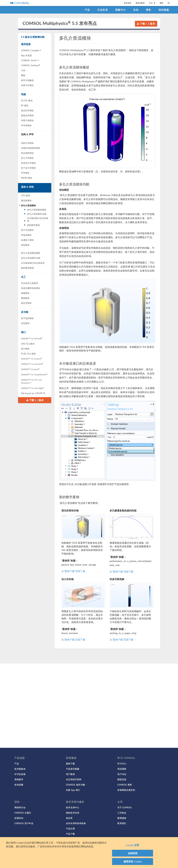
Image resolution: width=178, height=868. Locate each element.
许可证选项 (20, 774)
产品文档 (70, 828)
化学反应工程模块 (30, 283)
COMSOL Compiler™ (31, 50)
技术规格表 (20, 769)
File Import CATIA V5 (33, 393)
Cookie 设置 (133, 845)
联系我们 (122, 823)
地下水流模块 (27, 230)
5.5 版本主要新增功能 (33, 37)
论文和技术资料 (74, 779)
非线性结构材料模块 (31, 148)
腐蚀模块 (25, 298)
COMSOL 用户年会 (24, 823)
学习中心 (122, 764)
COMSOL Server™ (30, 60)
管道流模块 (26, 235)
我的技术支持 (73, 813)
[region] (89, 853)
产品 (87, 10)
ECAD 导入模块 (28, 354)
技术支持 (128, 3)
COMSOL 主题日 (23, 813)
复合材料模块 (27, 153)
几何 (23, 70)
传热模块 (25, 245)
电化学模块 (26, 303)
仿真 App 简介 (73, 790)
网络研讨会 (20, 807)
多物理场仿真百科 (126, 790)
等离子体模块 (27, 120)
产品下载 (70, 834)
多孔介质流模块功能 (37, 214)
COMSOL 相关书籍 (75, 785)
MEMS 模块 (27, 178)
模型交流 (122, 779)
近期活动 (19, 818)
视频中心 (120, 10)
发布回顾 (19, 785)
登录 (162, 3)
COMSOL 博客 (125, 785)
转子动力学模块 (29, 168)
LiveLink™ (32, 338)
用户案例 (70, 774)
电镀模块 (25, 293)
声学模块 (25, 173)
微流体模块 (26, 200)
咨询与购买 (140, 3)
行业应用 (103, 10)
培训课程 (122, 769)
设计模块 (25, 349)
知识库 (69, 818)
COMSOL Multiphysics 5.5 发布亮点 (60, 23)
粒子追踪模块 (27, 318)
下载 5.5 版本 (146, 24)
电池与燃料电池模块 (31, 288)
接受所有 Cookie (133, 861)
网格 (23, 75)
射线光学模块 (27, 115)
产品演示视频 (73, 769)
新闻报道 (122, 818)
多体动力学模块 (29, 163)
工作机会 (122, 813)
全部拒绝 (133, 853)
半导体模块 (26, 125)
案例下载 (70, 764)
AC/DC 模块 (27, 100)
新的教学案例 (33, 225)
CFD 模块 (26, 195)
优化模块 (25, 323)
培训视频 (164, 10)
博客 (148, 10)
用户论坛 (122, 774)
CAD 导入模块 (28, 344)
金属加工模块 (27, 240)
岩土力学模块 (27, 158)
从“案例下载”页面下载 (73, 571)
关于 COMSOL (125, 807)
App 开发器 (26, 55)
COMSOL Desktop (31, 65)
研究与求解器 (27, 80)
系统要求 (19, 779)
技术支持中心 (73, 807)
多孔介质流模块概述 (37, 210)
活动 (136, 10)
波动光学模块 (27, 110)
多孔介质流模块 (29, 205)
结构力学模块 (27, 143)
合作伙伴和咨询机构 (76, 823)
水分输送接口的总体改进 (38, 219)
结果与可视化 (27, 85)
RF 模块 (25, 105)
